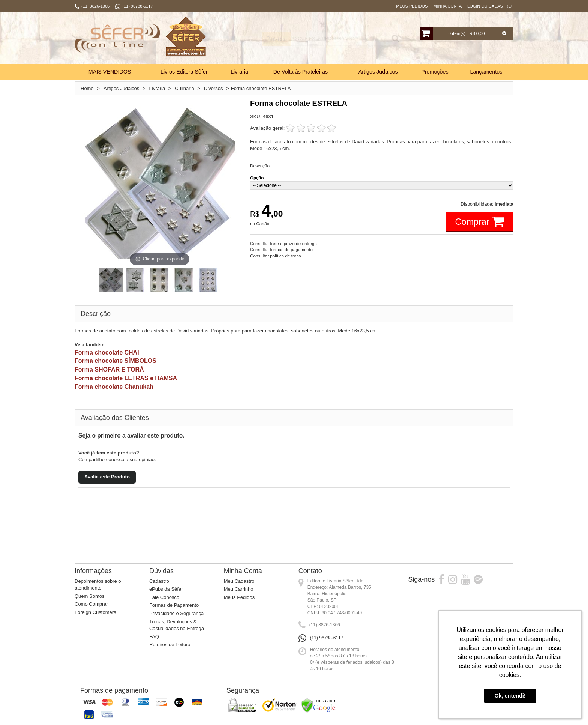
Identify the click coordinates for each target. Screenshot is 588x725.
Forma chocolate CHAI (107, 353)
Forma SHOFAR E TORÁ (109, 369)
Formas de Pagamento (174, 605)
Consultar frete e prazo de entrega (283, 243)
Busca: (271, 39)
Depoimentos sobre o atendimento (98, 585)
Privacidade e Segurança (176, 613)
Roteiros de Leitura (170, 645)
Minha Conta (447, 6)
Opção (257, 178)
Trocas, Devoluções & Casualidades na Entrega (177, 625)
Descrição (260, 166)
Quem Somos (89, 596)
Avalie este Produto (107, 477)
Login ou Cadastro (489, 6)
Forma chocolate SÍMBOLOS (115, 361)
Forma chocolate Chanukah (114, 387)
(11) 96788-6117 (327, 638)
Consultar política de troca (276, 256)
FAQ (154, 637)
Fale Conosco (164, 597)
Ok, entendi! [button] (510, 696)
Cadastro (159, 581)
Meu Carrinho (239, 589)
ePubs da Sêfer (166, 589)
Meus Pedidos (412, 6)
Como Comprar (91, 604)
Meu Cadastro (239, 581)
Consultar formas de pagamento (281, 249)
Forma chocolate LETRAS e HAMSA (126, 378)
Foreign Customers (95, 612)
